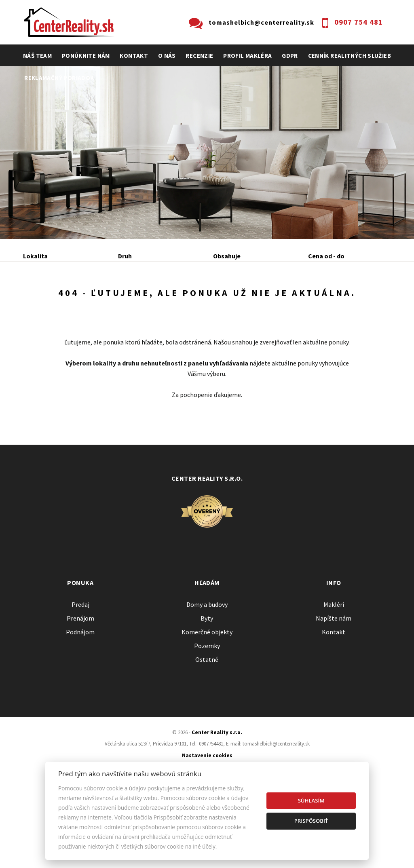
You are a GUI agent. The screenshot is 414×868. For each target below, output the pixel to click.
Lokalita (35, 256)
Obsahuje (227, 256)
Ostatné (207, 739)
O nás (167, 56)
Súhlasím (311, 800)
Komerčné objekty (207, 712)
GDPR (290, 56)
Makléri (334, 684)
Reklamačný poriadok (59, 78)
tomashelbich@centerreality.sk (261, 22)
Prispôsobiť (311, 821)
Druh (125, 256)
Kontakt (134, 56)
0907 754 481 (359, 22)
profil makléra (247, 56)
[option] (207, 153)
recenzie (199, 56)
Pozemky (207, 726)
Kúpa (145, 300)
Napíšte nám (334, 698)
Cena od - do (326, 256)
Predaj (49, 300)
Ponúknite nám (86, 56)
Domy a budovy (207, 684)
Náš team (37, 56)
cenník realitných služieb (350, 56)
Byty (207, 698)
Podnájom (53, 319)
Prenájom (98, 300)
